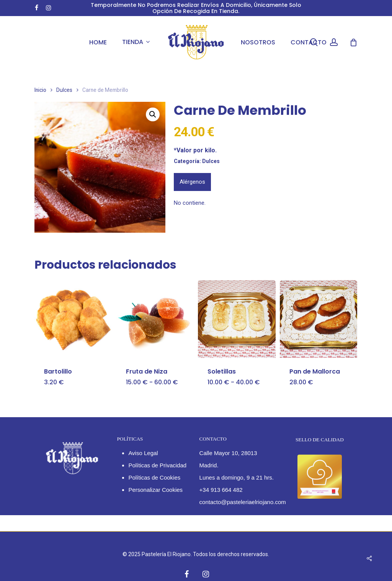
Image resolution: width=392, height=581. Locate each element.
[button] (153, 114)
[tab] (192, 182)
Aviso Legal (143, 453)
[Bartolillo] (73, 319)
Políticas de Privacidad (157, 465)
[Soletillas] (237, 319)
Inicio (40, 90)
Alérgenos (192, 182)
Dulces (64, 90)
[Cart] (353, 42)
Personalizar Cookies (155, 490)
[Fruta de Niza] (155, 319)
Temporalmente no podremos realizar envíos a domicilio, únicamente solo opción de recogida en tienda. (196, 8)
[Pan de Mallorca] (319, 319)
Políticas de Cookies (154, 477)
